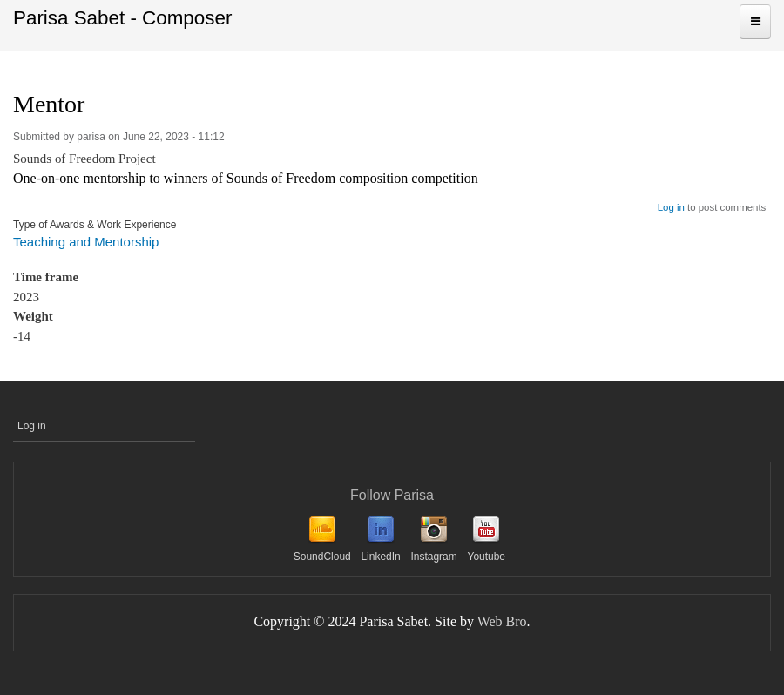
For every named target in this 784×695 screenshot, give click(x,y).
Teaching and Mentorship (86, 242)
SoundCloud (322, 557)
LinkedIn (380, 557)
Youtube (486, 557)
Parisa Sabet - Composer (122, 18)
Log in (671, 207)
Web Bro (502, 621)
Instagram (433, 557)
